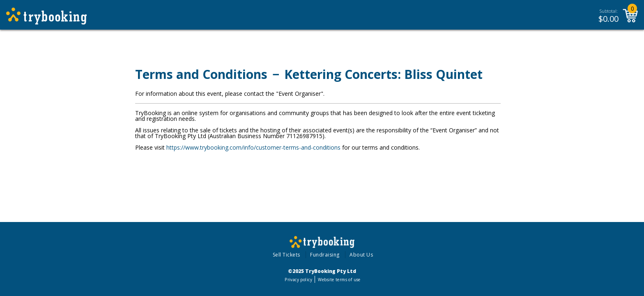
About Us (361, 255)
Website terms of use (339, 280)
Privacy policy (298, 280)
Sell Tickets (286, 255)
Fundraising (325, 255)
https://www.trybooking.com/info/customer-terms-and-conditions (253, 147)
